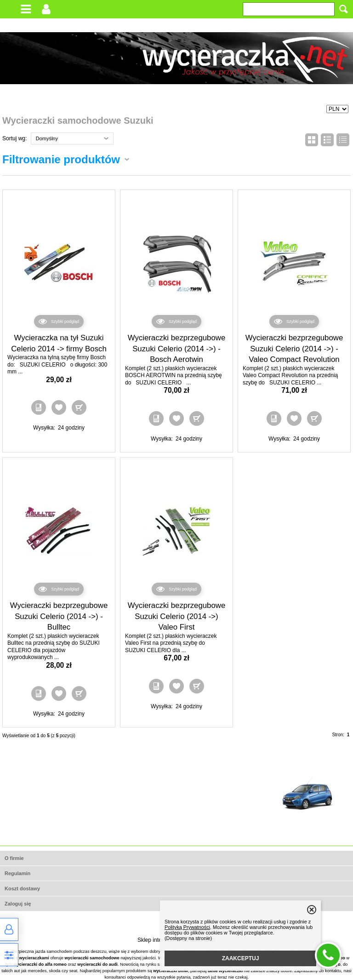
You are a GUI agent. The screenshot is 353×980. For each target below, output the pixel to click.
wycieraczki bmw (171, 971)
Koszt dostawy (22, 888)
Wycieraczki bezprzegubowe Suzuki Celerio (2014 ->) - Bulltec (59, 616)
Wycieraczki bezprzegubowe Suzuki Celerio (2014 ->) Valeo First (177, 616)
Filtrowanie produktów (61, 159)
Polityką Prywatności (187, 927)
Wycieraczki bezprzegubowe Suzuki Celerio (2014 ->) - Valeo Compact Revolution (294, 349)
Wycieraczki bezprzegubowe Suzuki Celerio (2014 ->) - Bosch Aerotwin (177, 349)
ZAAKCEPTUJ (241, 958)
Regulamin (17, 873)
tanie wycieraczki (225, 971)
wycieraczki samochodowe (92, 958)
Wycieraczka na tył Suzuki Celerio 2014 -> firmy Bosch (59, 343)
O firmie (14, 858)
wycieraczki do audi (97, 964)
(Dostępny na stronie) (188, 938)
